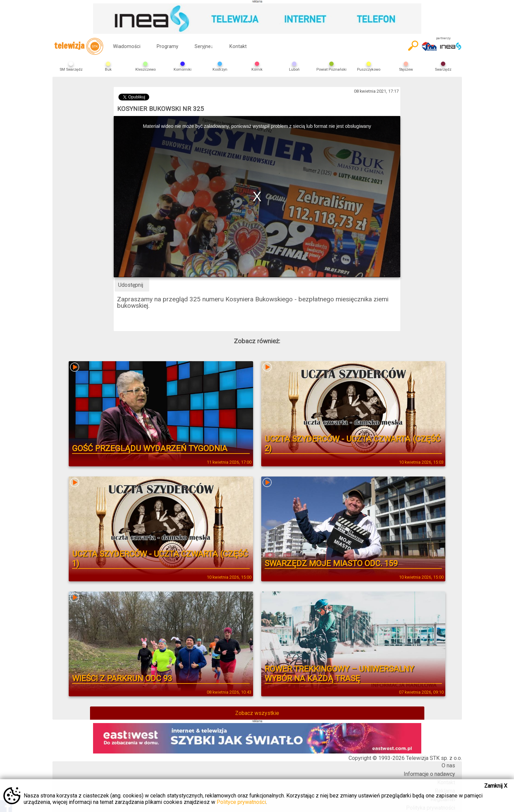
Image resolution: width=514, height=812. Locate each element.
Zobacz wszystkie (257, 713)
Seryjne (204, 47)
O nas (448, 765)
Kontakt (238, 47)
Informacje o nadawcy (429, 774)
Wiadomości (127, 47)
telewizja (79, 46)
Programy (167, 47)
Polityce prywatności (241, 802)
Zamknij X (496, 786)
